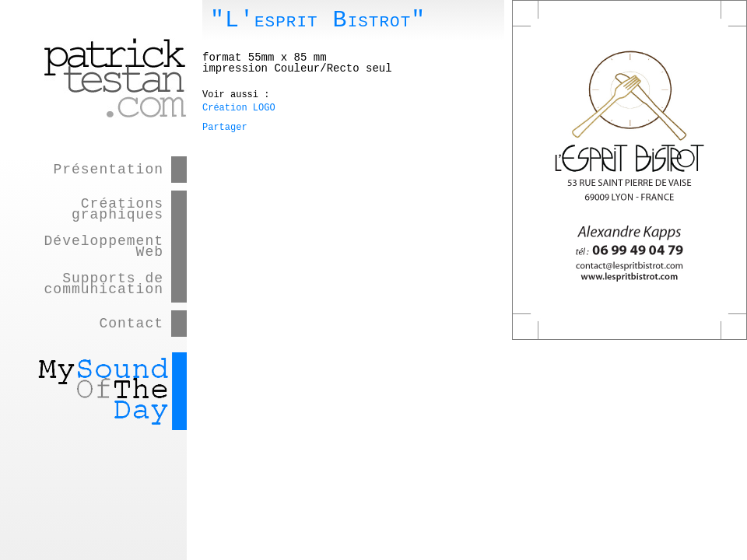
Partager (225, 128)
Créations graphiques (117, 209)
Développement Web (104, 247)
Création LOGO (239, 108)
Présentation (108, 170)
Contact (131, 324)
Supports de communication (104, 284)
